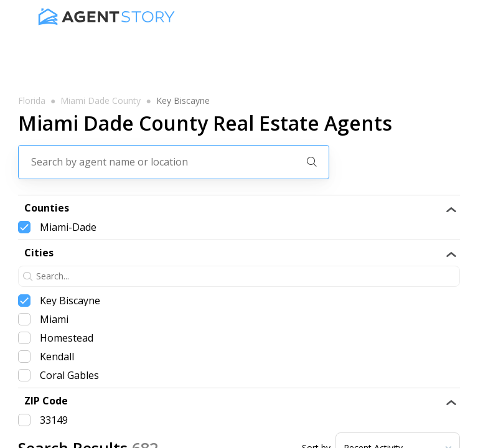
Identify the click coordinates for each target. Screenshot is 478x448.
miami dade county (101, 101)
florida (32, 101)
